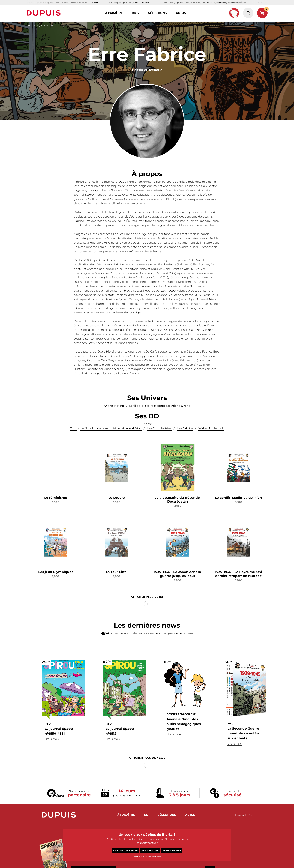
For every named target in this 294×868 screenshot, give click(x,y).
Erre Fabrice (47, 26)
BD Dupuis (32, 26)
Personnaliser (172, 850)
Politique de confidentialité (147, 857)
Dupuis (44, 13)
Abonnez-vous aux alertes (124, 633)
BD (134, 13)
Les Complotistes (159, 428)
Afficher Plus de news (147, 758)
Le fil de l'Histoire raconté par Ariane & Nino (160, 406)
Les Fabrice (185, 428)
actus (181, 13)
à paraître (114, 13)
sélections (157, 13)
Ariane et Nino (114, 406)
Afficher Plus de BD (147, 597)
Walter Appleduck (211, 428)
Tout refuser (150, 850)
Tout (73, 428)
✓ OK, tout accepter (125, 850)
